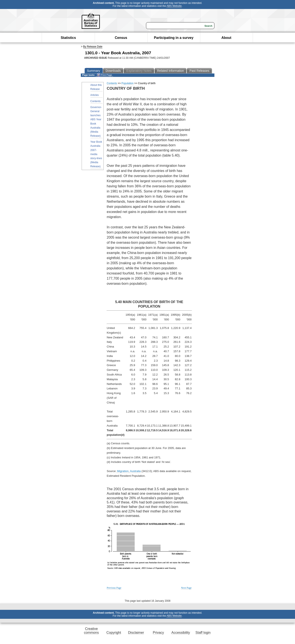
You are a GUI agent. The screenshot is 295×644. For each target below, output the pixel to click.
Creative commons (91, 631)
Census (121, 38)
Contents (96, 101)
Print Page (104, 75)
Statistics (68, 38)
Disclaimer (136, 633)
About (226, 38)
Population (128, 83)
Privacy (158, 633)
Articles (95, 95)
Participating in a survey (174, 38)
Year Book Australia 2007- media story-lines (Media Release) (96, 154)
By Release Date (93, 47)
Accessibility (181, 633)
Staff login (203, 633)
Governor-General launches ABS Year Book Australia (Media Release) (96, 122)
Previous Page (114, 588)
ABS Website (174, 6)
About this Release (96, 87)
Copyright (114, 633)
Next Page (186, 588)
